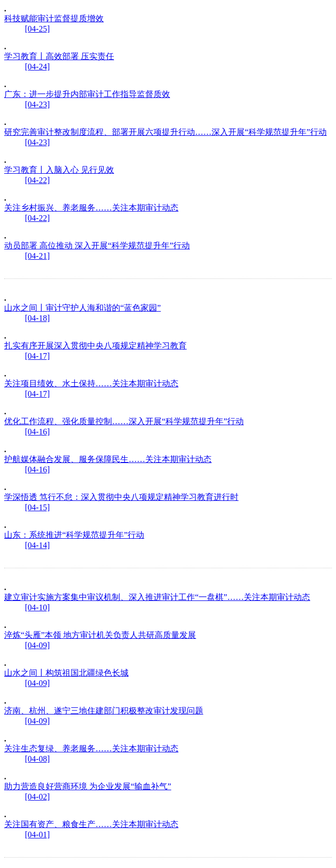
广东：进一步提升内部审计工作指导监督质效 (87, 94)
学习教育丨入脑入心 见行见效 (59, 170)
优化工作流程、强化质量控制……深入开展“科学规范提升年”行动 (124, 421)
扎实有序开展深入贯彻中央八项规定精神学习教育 (95, 346)
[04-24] (37, 67)
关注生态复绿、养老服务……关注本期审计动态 (91, 748)
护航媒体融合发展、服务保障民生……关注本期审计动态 (108, 459)
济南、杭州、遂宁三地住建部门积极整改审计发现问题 (104, 711)
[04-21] (37, 256)
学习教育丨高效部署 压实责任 (59, 56)
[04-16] (37, 432)
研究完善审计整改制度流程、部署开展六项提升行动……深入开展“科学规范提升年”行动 (165, 132)
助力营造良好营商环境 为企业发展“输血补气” (88, 786)
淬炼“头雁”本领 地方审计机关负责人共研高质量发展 (100, 635)
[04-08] (37, 759)
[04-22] (37, 180)
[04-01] (37, 835)
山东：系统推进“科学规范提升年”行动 (74, 535)
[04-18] (37, 318)
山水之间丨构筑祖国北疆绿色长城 (66, 673)
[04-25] (37, 29)
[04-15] (37, 507)
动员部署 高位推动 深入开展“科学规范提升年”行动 (97, 246)
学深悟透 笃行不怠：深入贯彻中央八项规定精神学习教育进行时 (121, 497)
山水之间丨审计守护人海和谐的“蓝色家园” (82, 308)
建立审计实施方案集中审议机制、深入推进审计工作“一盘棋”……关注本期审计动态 (157, 597)
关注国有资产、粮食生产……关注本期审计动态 (91, 824)
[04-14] (37, 545)
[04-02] (37, 797)
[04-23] (37, 104)
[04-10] (37, 607)
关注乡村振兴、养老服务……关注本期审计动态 (91, 208)
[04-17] (37, 356)
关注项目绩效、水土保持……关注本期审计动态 (91, 383)
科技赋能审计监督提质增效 (54, 18)
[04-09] (37, 645)
